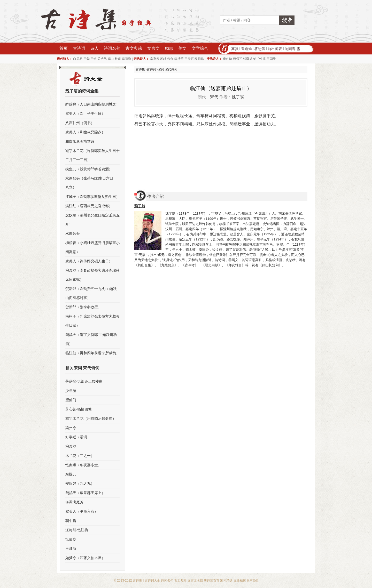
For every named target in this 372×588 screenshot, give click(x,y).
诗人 (95, 48)
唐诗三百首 (212, 581)
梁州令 (71, 428)
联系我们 (252, 581)
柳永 (170, 59)
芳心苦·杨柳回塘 (79, 409)
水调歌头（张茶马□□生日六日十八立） (91, 183)
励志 (169, 48)
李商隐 (126, 59)
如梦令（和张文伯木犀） (85, 558)
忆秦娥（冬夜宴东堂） (83, 465)
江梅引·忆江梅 (77, 530)
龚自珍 (227, 59)
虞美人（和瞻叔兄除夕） (85, 132)
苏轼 (163, 59)
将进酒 (260, 49)
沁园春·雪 (292, 49)
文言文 (153, 48)
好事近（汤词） (78, 437)
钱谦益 (248, 59)
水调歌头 (73, 233)
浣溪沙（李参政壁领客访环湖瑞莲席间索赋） (92, 275)
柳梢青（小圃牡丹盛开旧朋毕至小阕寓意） (92, 247)
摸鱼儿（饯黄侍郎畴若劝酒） (89, 169)
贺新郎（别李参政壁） (83, 307)
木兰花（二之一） (80, 456)
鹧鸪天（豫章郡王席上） (85, 493)
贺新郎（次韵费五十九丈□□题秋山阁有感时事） (91, 293)
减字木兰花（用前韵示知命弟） (91, 418)
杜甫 (118, 59)
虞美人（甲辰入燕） (82, 511)
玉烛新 (71, 549)
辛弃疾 (155, 59)
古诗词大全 (152, 581)
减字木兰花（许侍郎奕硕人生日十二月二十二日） (92, 155)
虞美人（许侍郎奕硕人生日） (89, 261)
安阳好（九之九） (80, 484)
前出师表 (275, 49)
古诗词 (79, 48)
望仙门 (71, 400)
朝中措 (71, 521)
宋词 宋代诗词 (168, 69)
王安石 (189, 59)
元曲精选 (240, 581)
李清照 (179, 59)
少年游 (71, 391)
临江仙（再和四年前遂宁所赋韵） (92, 353)
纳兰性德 (259, 59)
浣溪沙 (71, 446)
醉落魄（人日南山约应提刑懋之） (92, 104)
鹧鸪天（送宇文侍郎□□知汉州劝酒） (91, 339)
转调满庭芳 (74, 502)
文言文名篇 (195, 581)
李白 (111, 59)
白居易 (78, 59)
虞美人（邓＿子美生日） (85, 114)
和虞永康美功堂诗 (80, 141)
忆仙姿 (71, 539)
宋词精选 (226, 581)
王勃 (87, 59)
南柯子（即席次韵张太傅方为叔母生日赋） (92, 321)
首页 (64, 48)
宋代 (214, 97)
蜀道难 (246, 49)
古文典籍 (134, 48)
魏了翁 (238, 97)
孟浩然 (102, 59)
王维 (94, 59)
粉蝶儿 (71, 474)
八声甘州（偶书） (80, 123)
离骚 (235, 49)
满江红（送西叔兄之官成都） (89, 206)
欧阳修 (199, 59)
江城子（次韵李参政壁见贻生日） (92, 197)
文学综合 (200, 48)
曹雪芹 (238, 59)
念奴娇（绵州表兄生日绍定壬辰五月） (92, 220)
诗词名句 (112, 48)
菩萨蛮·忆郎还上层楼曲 (84, 381)
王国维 (271, 59)
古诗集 (140, 69)
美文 (182, 48)
